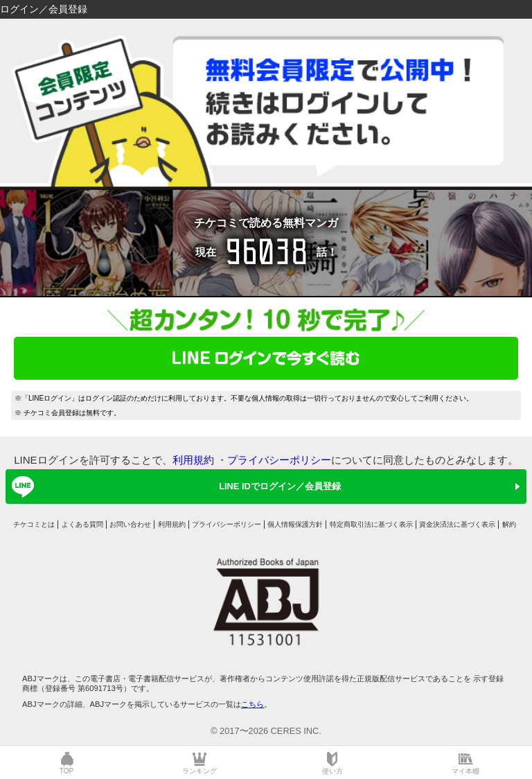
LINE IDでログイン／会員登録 (174, 487)
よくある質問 (82, 524)
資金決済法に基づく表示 (457, 524)
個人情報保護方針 (295, 524)
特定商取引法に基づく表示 (371, 524)
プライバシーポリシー (279, 460)
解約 (509, 524)
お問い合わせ (130, 524)
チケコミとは (34, 524)
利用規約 (193, 460)
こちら (252, 704)
